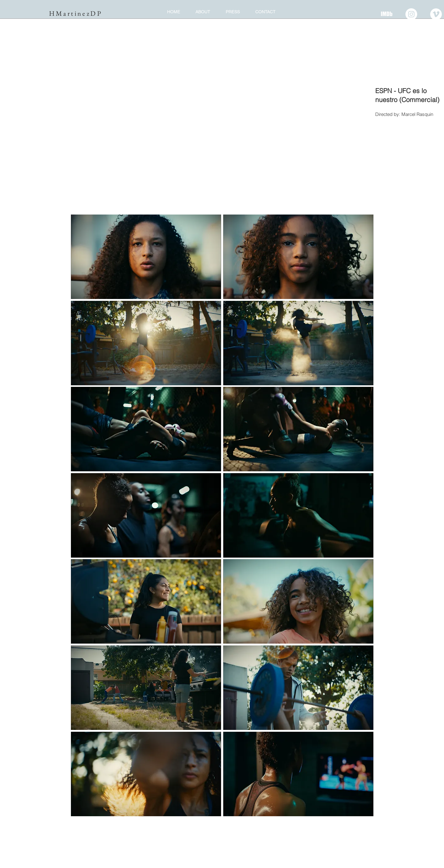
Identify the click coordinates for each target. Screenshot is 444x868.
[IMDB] (387, 14)
